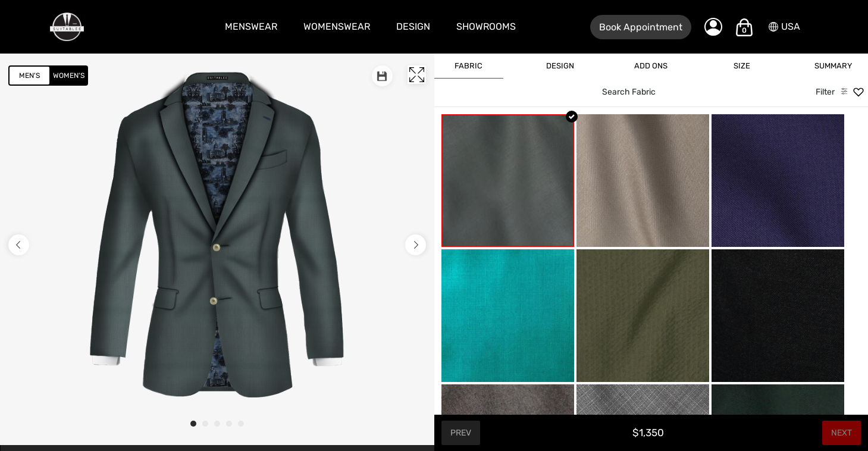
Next (842, 433)
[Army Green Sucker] (643, 316)
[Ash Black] (778, 316)
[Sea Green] (508, 181)
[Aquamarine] (508, 316)
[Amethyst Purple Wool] (778, 181)
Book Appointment (641, 27)
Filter (825, 92)
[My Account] (713, 27)
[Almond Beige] (643, 181)
